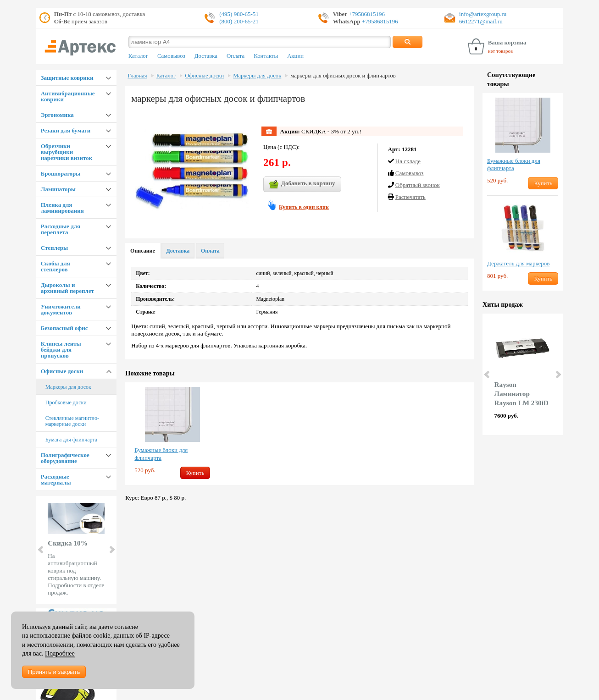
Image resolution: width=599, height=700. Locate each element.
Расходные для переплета (61, 229)
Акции (295, 56)
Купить (195, 473)
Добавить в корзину (302, 184)
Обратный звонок (418, 185)
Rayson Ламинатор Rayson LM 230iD (521, 394)
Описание (143, 251)
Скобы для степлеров (55, 266)
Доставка (206, 56)
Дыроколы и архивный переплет (67, 288)
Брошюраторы (61, 174)
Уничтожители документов (61, 309)
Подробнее (60, 653)
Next (111, 550)
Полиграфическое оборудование (65, 458)
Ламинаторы (58, 189)
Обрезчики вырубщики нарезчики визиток (67, 152)
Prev (41, 550)
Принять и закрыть (54, 672)
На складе (408, 161)
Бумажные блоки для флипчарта (161, 454)
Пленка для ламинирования (62, 208)
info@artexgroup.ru (483, 14)
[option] (172, 434)
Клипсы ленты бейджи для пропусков (61, 350)
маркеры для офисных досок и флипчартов (343, 76)
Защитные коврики (67, 78)
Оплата (236, 56)
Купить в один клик (304, 207)
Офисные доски (62, 371)
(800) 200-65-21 (239, 21)
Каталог (138, 56)
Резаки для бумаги (66, 130)
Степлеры (54, 248)
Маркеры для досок (68, 387)
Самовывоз (171, 56)
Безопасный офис (64, 328)
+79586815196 (366, 14)
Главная (137, 76)
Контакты (266, 56)
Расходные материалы (56, 480)
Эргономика (57, 115)
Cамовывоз (410, 173)
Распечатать (410, 197)
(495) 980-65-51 (239, 14)
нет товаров (501, 51)
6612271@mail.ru (481, 21)
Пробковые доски (66, 402)
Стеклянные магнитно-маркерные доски (72, 421)
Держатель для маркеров (518, 263)
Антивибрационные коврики (68, 96)
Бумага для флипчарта (71, 440)
